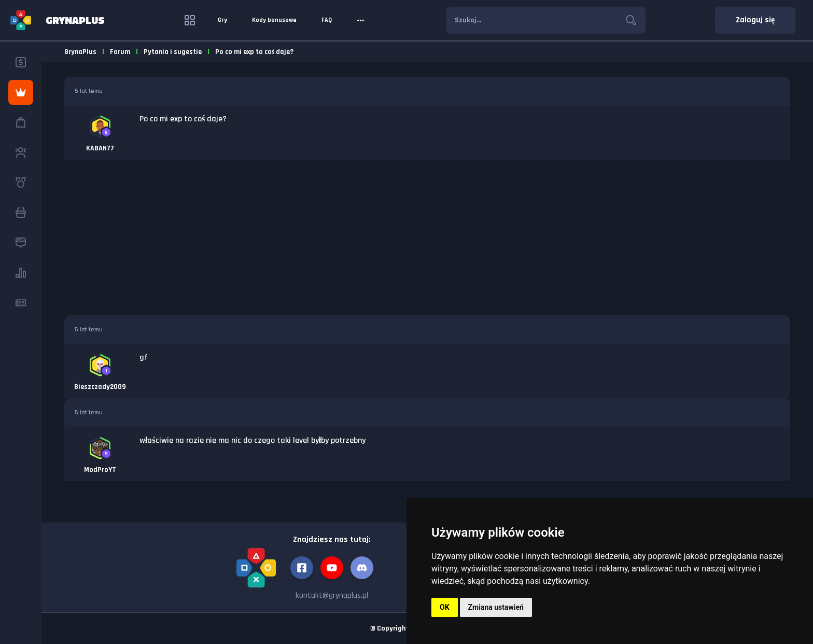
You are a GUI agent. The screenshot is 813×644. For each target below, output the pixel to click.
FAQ (327, 20)
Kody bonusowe (274, 20)
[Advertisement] (427, 237)
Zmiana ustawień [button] (496, 607)
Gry (222, 20)
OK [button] (445, 607)
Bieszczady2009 (100, 387)
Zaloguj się (755, 20)
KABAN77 (100, 148)
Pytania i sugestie (173, 52)
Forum (120, 52)
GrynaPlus (80, 52)
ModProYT (100, 470)
